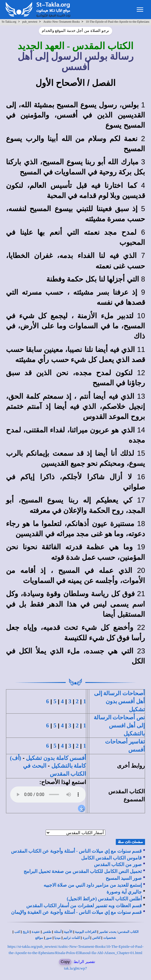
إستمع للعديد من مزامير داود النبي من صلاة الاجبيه (93, 885)
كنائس (96, 938)
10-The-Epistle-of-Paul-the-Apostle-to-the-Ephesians (117, 22)
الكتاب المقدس (128, 932)
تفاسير (104, 932)
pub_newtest (30, 22)
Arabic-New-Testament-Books (62, 22)
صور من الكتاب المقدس (118, 864)
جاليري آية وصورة (124, 892)
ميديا (57, 938)
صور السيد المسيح (124, 878)
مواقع (39, 938)
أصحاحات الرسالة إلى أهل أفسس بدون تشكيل (119, 701)
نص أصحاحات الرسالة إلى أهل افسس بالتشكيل (119, 725)
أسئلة (58, 932)
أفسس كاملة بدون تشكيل (56, 758)
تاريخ (26, 932)
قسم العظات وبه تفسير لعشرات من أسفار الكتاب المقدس (84, 906)
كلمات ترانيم (72, 938)
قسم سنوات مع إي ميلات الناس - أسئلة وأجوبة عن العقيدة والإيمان (76, 912)
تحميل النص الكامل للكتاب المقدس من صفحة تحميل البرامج (83, 871)
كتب (17, 932)
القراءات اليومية (86, 932)
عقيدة (36, 932)
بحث (113, 932)
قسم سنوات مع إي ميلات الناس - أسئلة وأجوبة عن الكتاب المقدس (76, 851)
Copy (65, 962)
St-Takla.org (9, 22)
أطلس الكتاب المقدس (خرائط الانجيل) (104, 899)
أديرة (86, 938)
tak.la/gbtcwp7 (76, 968)
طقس (47, 932)
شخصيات (110, 938)
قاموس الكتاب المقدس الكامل (111, 858)
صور (49, 938)
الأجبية (68, 932)
